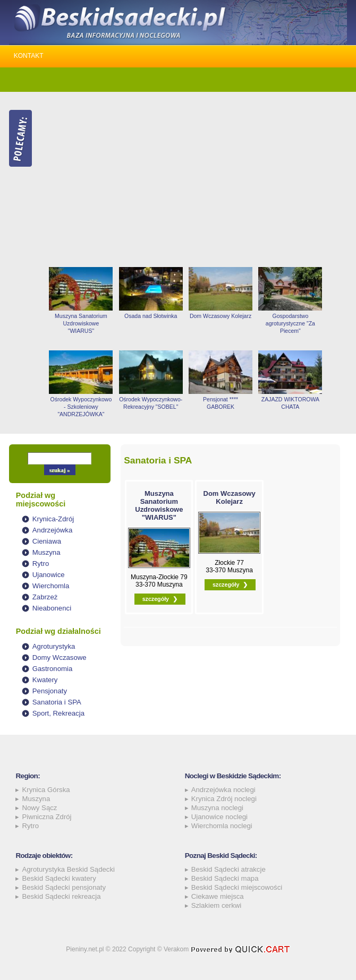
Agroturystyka (54, 646)
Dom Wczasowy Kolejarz (221, 316)
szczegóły (156, 599)
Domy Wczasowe (60, 657)
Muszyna (46, 552)
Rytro (41, 564)
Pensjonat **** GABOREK (221, 403)
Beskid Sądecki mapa (225, 878)
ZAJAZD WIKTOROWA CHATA (290, 403)
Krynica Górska (46, 790)
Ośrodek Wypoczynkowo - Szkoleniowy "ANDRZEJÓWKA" (81, 407)
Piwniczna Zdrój (46, 817)
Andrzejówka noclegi (223, 790)
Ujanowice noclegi (219, 817)
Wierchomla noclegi (222, 826)
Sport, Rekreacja (58, 713)
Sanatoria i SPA (57, 702)
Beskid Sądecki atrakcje (228, 869)
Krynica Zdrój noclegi (224, 799)
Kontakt (29, 56)
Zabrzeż (45, 597)
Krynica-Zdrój (53, 519)
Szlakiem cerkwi (217, 905)
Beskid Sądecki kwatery (59, 878)
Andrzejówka (53, 530)
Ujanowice (49, 575)
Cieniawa (47, 541)
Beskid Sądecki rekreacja (61, 896)
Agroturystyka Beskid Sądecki (68, 869)
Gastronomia (53, 669)
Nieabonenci (52, 608)
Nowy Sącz (39, 808)
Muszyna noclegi (217, 808)
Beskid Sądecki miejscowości (237, 887)
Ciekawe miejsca (218, 896)
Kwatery (45, 680)
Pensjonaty (50, 691)
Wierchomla (51, 586)
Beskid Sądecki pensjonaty (64, 887)
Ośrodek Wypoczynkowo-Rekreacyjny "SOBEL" (151, 403)
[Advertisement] (197, 179)
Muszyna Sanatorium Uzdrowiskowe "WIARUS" (81, 323)
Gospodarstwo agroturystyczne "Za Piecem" (290, 323)
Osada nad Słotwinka (151, 316)
